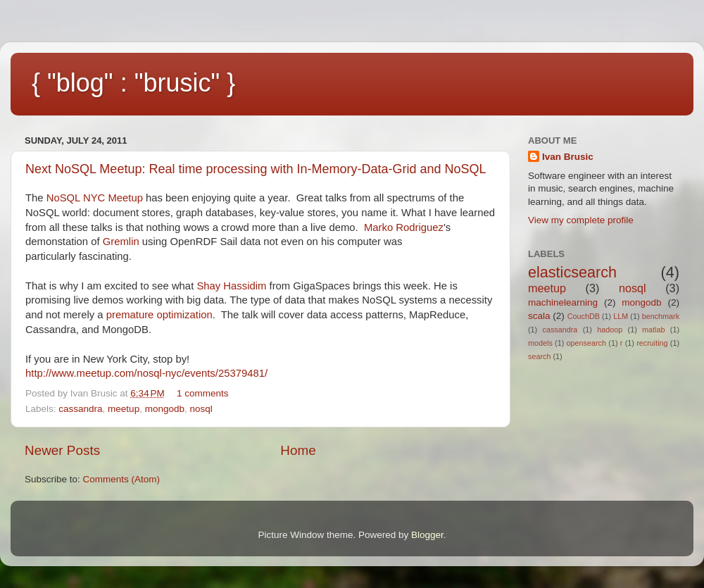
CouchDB (584, 316)
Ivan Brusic (568, 157)
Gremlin (121, 242)
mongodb (165, 409)
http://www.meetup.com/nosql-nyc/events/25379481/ (146, 373)
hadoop (610, 330)
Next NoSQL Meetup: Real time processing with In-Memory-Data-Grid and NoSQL (256, 169)
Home (298, 450)
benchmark (661, 316)
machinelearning (563, 302)
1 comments (203, 393)
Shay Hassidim (231, 286)
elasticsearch (572, 272)
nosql (201, 409)
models (540, 343)
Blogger (427, 535)
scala (539, 316)
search (539, 356)
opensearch (586, 343)
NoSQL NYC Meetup (95, 198)
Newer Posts (62, 450)
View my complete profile (581, 220)
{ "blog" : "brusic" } (133, 83)
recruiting (652, 343)
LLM (621, 316)
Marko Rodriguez (404, 227)
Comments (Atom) (122, 479)
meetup (124, 409)
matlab (653, 330)
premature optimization (159, 315)
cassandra (80, 409)
